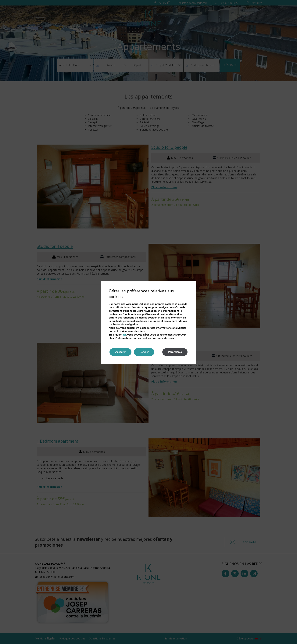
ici (125, 335)
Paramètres (175, 352)
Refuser (144, 352)
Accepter (120, 352)
